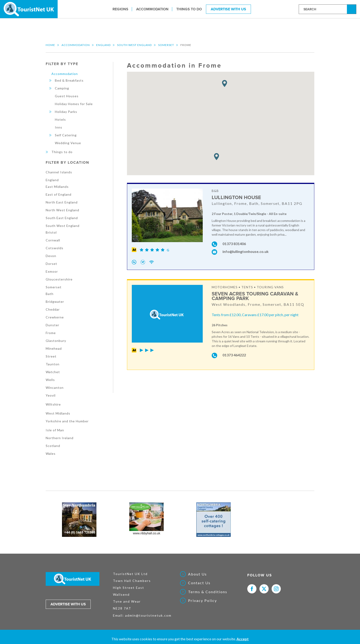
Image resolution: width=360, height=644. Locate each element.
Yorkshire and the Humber (67, 421)
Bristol (51, 232)
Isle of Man (55, 430)
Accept (243, 639)
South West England (134, 45)
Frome (51, 333)
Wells (50, 380)
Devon (51, 256)
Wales (51, 454)
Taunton (53, 364)
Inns (59, 127)
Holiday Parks (66, 112)
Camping (62, 88)
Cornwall (53, 240)
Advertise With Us (228, 9)
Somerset (166, 45)
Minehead (54, 348)
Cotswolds (55, 248)
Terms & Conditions (208, 592)
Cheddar (53, 309)
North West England (62, 210)
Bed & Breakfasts (69, 80)
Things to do (189, 9)
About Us (197, 574)
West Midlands (58, 413)
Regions (120, 9)
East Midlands (57, 187)
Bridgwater (55, 302)
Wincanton (55, 388)
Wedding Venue (68, 143)
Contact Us (199, 583)
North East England (62, 202)
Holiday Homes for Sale (74, 104)
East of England (59, 194)
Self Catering (66, 135)
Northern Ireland (60, 438)
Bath (50, 294)
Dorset (51, 264)
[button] (225, 84)
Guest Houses (67, 96)
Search (352, 9)
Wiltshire (53, 404)
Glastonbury (56, 341)
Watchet (53, 372)
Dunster (52, 325)
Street (51, 356)
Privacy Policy (202, 601)
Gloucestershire (59, 279)
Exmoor (52, 271)
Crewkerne (55, 317)
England (103, 45)
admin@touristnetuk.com (148, 615)
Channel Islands (59, 172)
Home (50, 45)
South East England (62, 218)
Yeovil (51, 395)
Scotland (53, 446)
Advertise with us (68, 604)
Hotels (60, 119)
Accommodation (152, 9)
